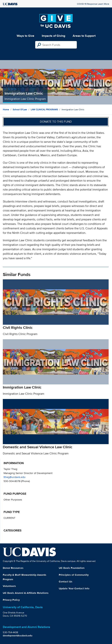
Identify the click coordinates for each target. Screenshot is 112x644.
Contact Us (66, 581)
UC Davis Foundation (72, 568)
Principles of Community (74, 575)
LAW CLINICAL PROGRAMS (44, 109)
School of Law (20, 109)
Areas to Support (84, 36)
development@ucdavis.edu (18, 636)
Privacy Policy (11, 600)
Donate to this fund (56, 122)
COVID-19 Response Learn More (93, 4)
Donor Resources (13, 568)
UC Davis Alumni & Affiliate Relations (26, 593)
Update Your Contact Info (74, 588)
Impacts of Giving (53, 36)
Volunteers (9, 586)
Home (6, 109)
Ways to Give (25, 36)
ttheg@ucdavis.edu (15, 477)
